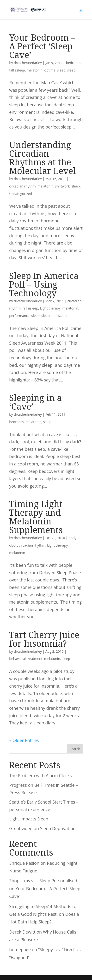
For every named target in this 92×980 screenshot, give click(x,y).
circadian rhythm (22, 186)
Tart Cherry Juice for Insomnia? (44, 639)
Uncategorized (20, 194)
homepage (20, 949)
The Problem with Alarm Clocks (40, 775)
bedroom (73, 63)
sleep (71, 70)
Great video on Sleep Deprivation (42, 828)
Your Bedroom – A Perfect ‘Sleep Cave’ (42, 46)
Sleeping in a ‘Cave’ (35, 402)
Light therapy (50, 308)
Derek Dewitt (22, 932)
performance (19, 316)
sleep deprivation (55, 316)
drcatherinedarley (28, 63)
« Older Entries (24, 740)
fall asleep (17, 70)
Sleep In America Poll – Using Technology (44, 284)
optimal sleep (55, 70)
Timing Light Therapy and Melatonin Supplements (36, 517)
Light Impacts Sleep (29, 819)
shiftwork (63, 186)
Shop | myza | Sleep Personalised (43, 881)
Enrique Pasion (24, 863)
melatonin (35, 70)
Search (75, 749)
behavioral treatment (26, 659)
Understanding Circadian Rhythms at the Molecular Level (43, 158)
